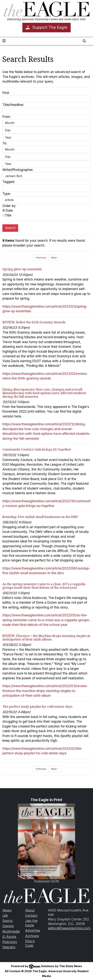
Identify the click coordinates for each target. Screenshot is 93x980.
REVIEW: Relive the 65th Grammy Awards (34, 322)
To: (5, 143)
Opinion (8, 926)
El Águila (9, 937)
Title (7, 215)
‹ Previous (41, 258)
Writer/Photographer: (18, 170)
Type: (7, 194)
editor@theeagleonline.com (69, 928)
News (7, 910)
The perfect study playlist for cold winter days (37, 706)
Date (8, 210)
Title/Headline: (13, 105)
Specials (9, 947)
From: (7, 117)
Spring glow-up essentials (22, 269)
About (30, 910)
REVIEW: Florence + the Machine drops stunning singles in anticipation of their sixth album (46, 637)
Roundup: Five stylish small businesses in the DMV (40, 517)
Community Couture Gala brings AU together (37, 449)
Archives (32, 936)
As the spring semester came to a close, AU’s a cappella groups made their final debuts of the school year (44, 586)
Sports (8, 921)
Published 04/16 (46, 843)
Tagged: (9, 182)
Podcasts (10, 942)
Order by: (9, 206)
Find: (6, 93)
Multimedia (11, 931)
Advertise (33, 930)
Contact (31, 915)
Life (5, 915)
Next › (54, 258)
